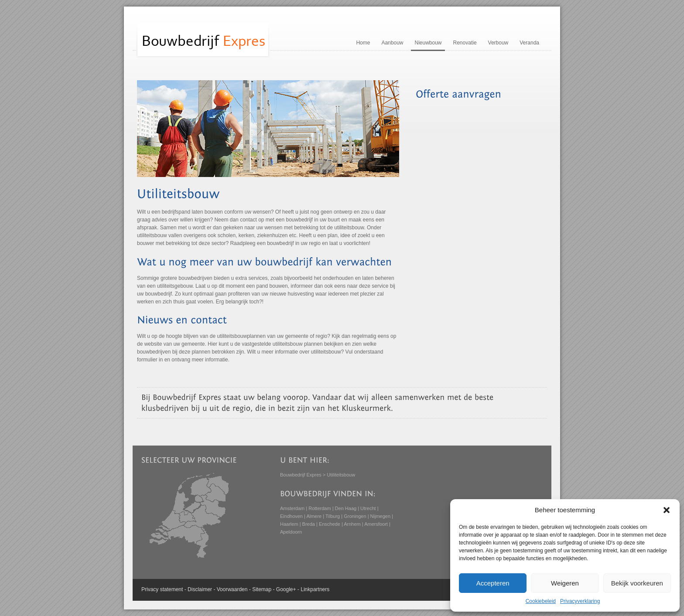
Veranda (529, 43)
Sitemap (262, 589)
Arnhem (352, 524)
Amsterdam (292, 508)
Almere (314, 516)
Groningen (355, 516)
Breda (309, 524)
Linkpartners (315, 589)
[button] (667, 510)
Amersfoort (376, 524)
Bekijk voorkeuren (637, 583)
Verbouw (498, 43)
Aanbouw (392, 43)
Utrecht (368, 508)
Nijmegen (380, 516)
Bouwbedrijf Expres (301, 475)
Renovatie (465, 43)
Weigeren (565, 583)
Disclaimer (200, 589)
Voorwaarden (232, 589)
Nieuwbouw (428, 43)
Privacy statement (162, 589)
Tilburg (333, 516)
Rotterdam (320, 508)
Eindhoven (291, 516)
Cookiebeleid (541, 601)
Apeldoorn (291, 532)
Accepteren (493, 583)
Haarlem (289, 524)
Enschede (330, 524)
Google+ (286, 589)
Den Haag (346, 508)
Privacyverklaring (580, 601)
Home (363, 43)
